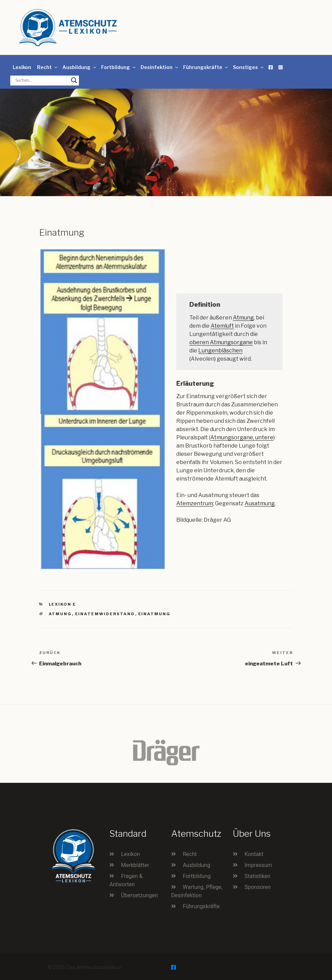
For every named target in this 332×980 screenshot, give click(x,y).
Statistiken (257, 876)
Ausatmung (260, 503)
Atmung (243, 318)
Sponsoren (258, 887)
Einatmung (155, 614)
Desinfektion (160, 67)
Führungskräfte (206, 67)
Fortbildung (119, 67)
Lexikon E (63, 604)
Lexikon (22, 67)
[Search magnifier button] (74, 80)
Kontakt (254, 854)
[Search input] (41, 80)
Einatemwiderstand (105, 614)
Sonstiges (249, 67)
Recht (48, 67)
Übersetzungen (139, 895)
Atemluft (222, 326)
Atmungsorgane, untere (242, 437)
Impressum (258, 865)
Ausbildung (80, 67)
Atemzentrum (195, 503)
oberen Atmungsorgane (221, 342)
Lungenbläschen (220, 351)
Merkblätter (135, 865)
